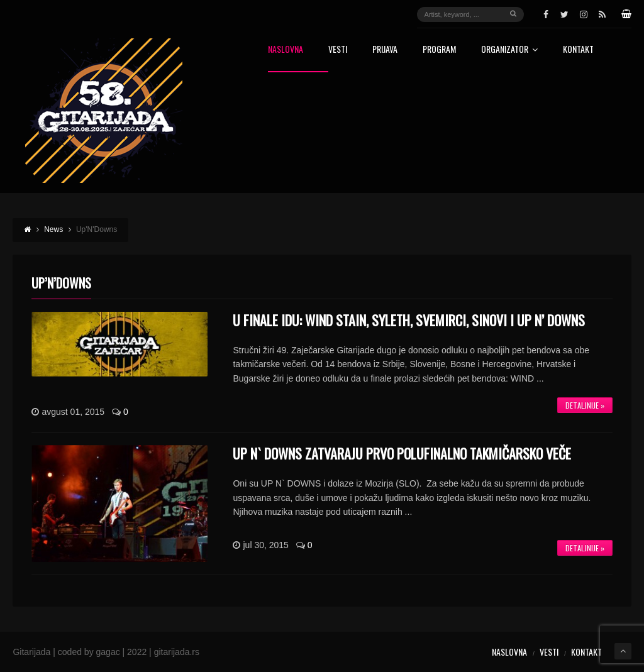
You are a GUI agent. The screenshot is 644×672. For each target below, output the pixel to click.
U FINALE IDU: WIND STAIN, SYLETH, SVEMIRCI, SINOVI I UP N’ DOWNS (409, 320)
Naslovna (286, 50)
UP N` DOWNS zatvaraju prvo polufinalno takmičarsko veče (402, 453)
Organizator (509, 50)
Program (439, 50)
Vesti (338, 50)
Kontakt (578, 50)
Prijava (385, 50)
